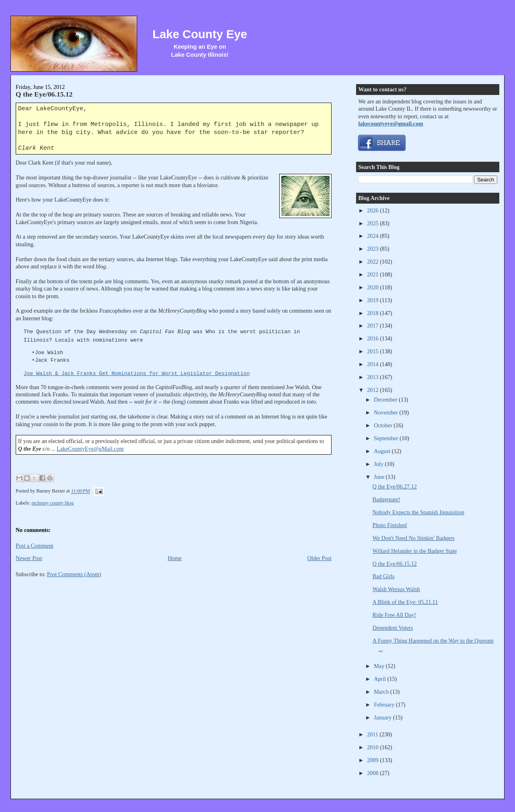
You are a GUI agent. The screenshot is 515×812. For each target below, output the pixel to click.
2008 (373, 773)
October (384, 425)
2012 (373, 390)
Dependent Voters (393, 628)
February (385, 705)
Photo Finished (390, 525)
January (383, 717)
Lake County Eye (200, 34)
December (386, 400)
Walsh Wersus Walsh (396, 589)
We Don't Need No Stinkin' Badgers (414, 538)
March (382, 692)
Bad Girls (384, 576)
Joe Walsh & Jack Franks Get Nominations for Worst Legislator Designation (137, 374)
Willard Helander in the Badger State (415, 551)
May (380, 666)
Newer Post (29, 558)
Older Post (319, 558)
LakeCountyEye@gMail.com (90, 449)
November (386, 412)
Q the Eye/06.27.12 (395, 486)
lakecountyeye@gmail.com (390, 124)
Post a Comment (35, 546)
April (380, 679)
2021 (373, 274)
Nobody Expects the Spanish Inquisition (418, 512)
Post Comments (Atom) (74, 574)
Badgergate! (386, 499)
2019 (373, 300)
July (379, 464)
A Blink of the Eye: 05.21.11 (405, 602)
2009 (373, 760)
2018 (373, 313)
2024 (373, 236)
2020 (373, 287)
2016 (373, 338)
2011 (373, 734)
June (380, 477)
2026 (373, 210)
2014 (373, 364)
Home (175, 558)
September (387, 438)
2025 (373, 223)
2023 (373, 249)
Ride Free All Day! (394, 615)
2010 (373, 747)
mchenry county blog (53, 503)
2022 (373, 262)
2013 (373, 377)
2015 (373, 351)
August (383, 451)
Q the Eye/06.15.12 (44, 94)
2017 (373, 326)
